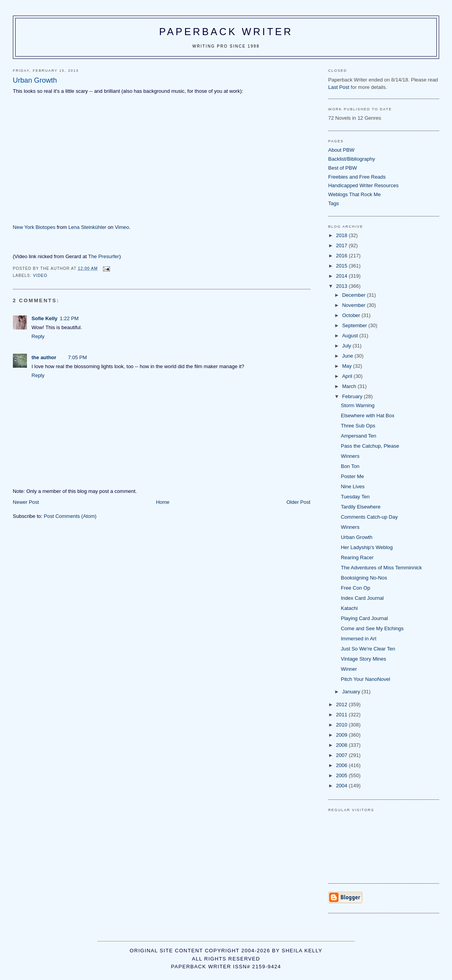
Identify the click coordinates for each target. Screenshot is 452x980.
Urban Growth (357, 537)
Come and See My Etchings (372, 628)
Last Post (339, 87)
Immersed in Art (359, 639)
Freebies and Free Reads (357, 177)
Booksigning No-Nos (364, 578)
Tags (333, 203)
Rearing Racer (357, 557)
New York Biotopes (34, 227)
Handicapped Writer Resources (363, 185)
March (350, 386)
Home (163, 502)
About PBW (341, 150)
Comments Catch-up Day (369, 517)
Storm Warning (358, 405)
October (352, 315)
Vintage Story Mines (363, 659)
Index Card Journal (362, 598)
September (355, 325)
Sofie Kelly (44, 318)
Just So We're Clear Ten (368, 649)
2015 (343, 266)
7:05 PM (77, 357)
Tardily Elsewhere (361, 507)
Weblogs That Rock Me (354, 194)
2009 (343, 735)
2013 (343, 286)
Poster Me (352, 476)
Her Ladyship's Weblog (367, 547)
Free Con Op (355, 588)
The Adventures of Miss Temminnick (381, 568)
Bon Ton (350, 466)
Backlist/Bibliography (351, 159)
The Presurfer (104, 256)
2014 (343, 276)
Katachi (349, 608)
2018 (343, 235)
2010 (343, 725)
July (347, 346)
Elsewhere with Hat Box (368, 416)
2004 (343, 786)
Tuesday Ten (355, 497)
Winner (349, 669)
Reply (38, 336)
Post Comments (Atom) (70, 516)
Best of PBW (342, 168)
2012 (343, 704)
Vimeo (122, 227)
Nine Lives (353, 486)
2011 (343, 715)
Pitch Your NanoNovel (365, 679)
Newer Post (26, 502)
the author (44, 357)
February (353, 396)
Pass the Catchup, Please (370, 446)
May (347, 366)
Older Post (298, 502)
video (40, 276)
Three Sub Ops (358, 426)
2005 (343, 775)
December (355, 295)
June (348, 356)
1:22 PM (69, 318)
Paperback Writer (226, 32)
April (348, 376)
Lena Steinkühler (87, 227)
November (355, 305)
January (352, 692)
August (351, 336)
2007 (343, 755)
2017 (343, 245)
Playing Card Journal (364, 618)
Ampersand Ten (359, 436)
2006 (343, 765)
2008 (343, 745)
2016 (343, 256)
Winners (350, 456)
